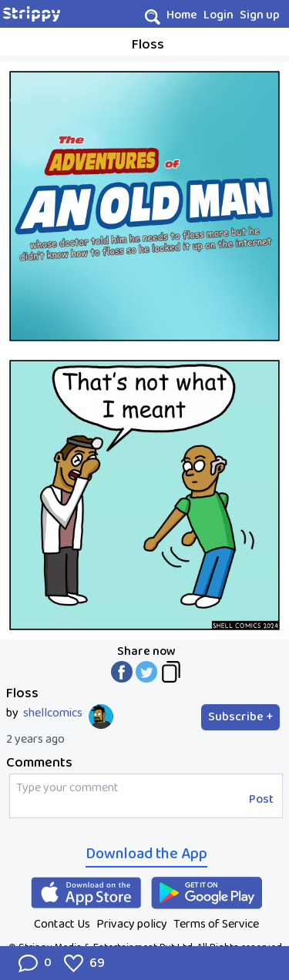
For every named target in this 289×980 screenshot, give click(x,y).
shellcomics (53, 713)
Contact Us (62, 924)
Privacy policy (132, 924)
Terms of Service (216, 924)
